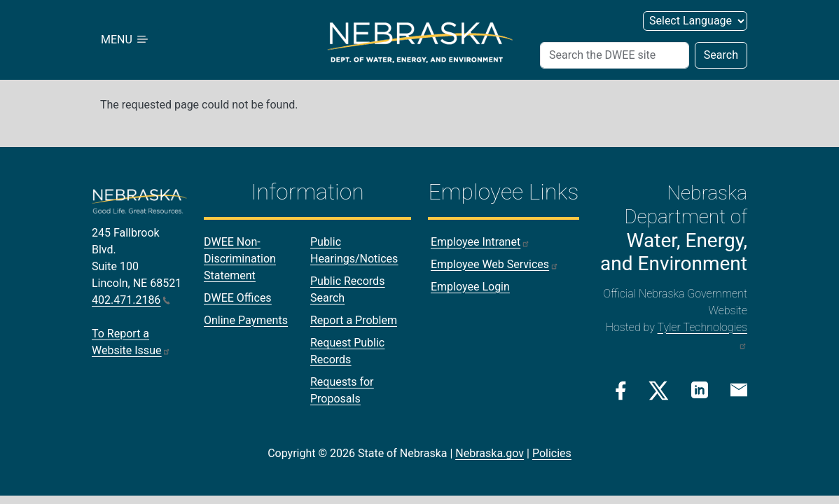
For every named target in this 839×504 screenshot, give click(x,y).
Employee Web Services (495, 264)
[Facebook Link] (621, 391)
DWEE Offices (238, 298)
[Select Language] (695, 21)
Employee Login (470, 287)
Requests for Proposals (342, 390)
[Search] (615, 55)
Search (721, 55)
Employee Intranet (480, 242)
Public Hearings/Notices (354, 250)
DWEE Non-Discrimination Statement (240, 259)
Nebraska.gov (490, 453)
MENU (125, 40)
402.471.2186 (131, 300)
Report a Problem (354, 320)
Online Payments (246, 320)
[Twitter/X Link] (659, 391)
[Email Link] (739, 389)
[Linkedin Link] (700, 390)
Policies (552, 453)
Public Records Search (347, 289)
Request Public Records (347, 351)
